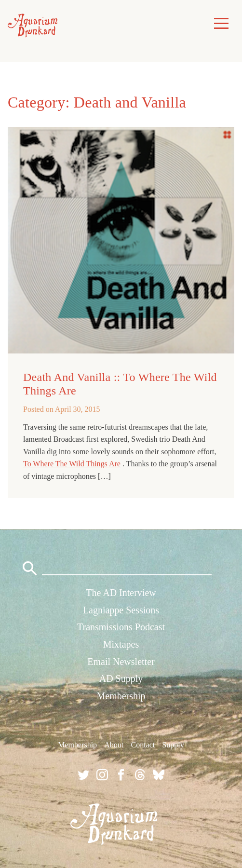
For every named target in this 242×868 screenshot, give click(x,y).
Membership (121, 696)
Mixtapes (121, 644)
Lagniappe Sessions (121, 610)
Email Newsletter (121, 662)
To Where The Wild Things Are (72, 464)
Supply (173, 745)
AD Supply (121, 678)
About (114, 745)
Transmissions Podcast (121, 627)
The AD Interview (121, 593)
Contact (143, 745)
